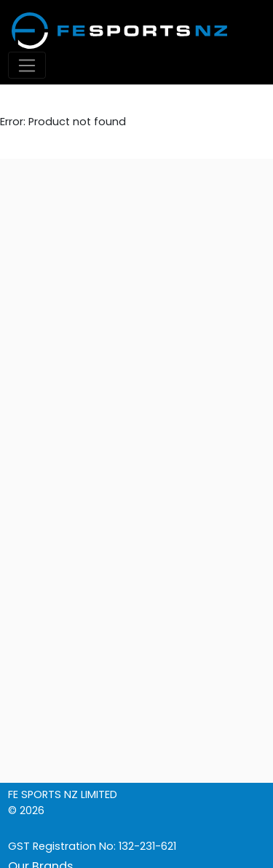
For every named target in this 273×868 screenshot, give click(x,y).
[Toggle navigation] (27, 65)
